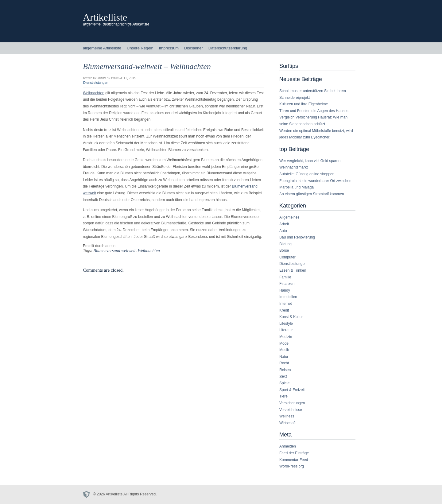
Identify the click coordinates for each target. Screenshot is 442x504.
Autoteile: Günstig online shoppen (307, 174)
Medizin (286, 337)
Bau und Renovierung (297, 237)
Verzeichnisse (291, 410)
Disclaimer (194, 48)
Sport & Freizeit (292, 390)
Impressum (169, 48)
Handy (285, 290)
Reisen (285, 370)
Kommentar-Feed (294, 460)
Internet (286, 304)
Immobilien (288, 297)
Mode (284, 343)
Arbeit (284, 224)
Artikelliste (105, 17)
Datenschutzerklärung (228, 48)
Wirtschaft (287, 423)
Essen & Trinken (293, 270)
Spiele (284, 383)
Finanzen (287, 284)
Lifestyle (286, 324)
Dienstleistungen (96, 83)
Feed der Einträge (294, 453)
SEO (283, 377)
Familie (285, 277)
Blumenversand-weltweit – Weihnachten (147, 66)
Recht (284, 363)
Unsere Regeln (140, 48)
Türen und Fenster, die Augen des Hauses (314, 111)
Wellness (287, 416)
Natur (284, 357)
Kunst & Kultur (291, 317)
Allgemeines (289, 217)
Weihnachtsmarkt (293, 167)
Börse (284, 250)
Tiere (283, 396)
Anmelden (288, 446)
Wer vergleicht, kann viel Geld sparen (310, 161)
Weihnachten (94, 93)
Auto (283, 231)
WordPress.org (292, 466)
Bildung (285, 244)
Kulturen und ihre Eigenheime (304, 104)
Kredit (284, 310)
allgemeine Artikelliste (102, 48)
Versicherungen (292, 403)
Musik (284, 350)
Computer (287, 257)
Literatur (286, 330)
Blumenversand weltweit (114, 250)
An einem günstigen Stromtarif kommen (312, 194)
